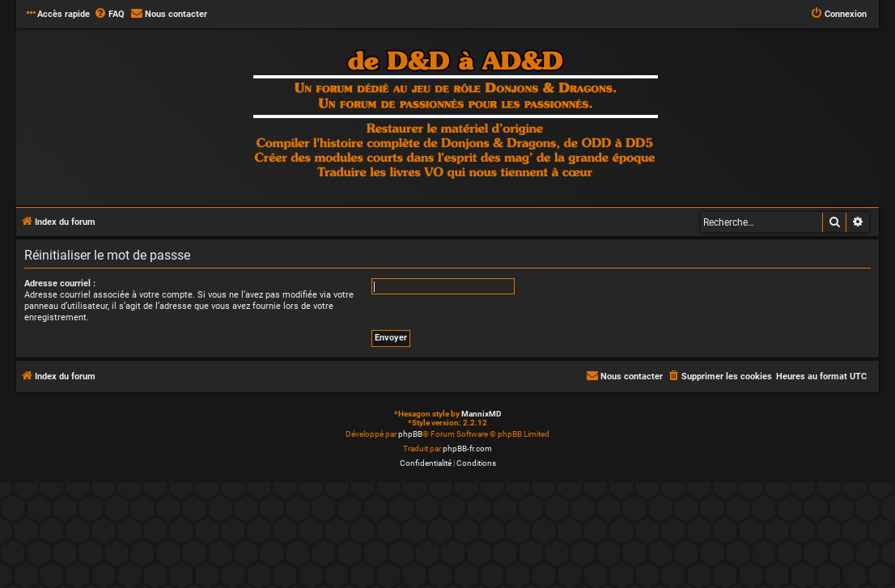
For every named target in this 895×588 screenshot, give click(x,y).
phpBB (410, 434)
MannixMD (481, 414)
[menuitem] (109, 15)
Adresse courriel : (60, 283)
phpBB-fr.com (467, 448)
